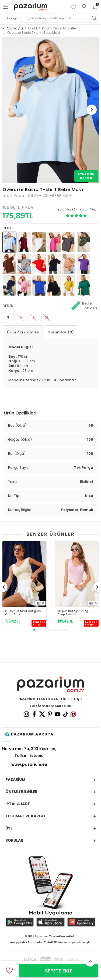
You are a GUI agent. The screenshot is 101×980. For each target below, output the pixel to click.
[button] (9, 110)
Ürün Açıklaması (23, 332)
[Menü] (6, 7)
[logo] (31, 7)
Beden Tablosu (84, 306)
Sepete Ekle (59, 971)
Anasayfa (13, 28)
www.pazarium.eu (29, 764)
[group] (50, 110)
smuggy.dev (18, 942)
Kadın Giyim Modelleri (60, 28)
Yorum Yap (88, 209)
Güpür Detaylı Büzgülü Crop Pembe (76, 613)
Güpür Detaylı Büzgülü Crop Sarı (23, 613)
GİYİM (32, 28)
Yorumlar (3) (61, 332)
